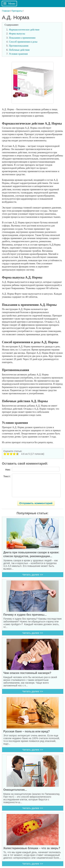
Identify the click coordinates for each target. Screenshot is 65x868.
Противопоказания (19, 46)
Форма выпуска (17, 34)
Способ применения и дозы (23, 42)
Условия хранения (18, 54)
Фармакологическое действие (24, 30)
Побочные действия (19, 50)
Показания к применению (22, 38)
